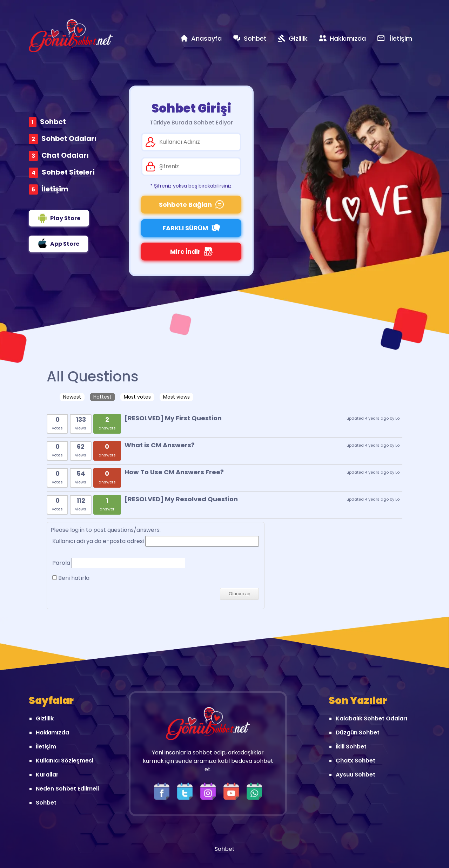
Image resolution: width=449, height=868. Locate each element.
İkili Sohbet (351, 747)
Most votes (137, 397)
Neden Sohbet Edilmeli (67, 789)
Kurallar (47, 775)
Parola (61, 563)
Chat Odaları (65, 155)
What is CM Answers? (160, 445)
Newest (72, 397)
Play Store (59, 218)
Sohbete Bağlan (191, 205)
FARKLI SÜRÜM (191, 228)
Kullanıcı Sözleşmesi (65, 761)
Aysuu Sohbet (356, 775)
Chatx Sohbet (356, 761)
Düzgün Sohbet (358, 733)
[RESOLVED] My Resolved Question (181, 499)
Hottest (102, 397)
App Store (58, 243)
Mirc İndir (191, 252)
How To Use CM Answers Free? (174, 472)
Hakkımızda (52, 733)
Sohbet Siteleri (68, 172)
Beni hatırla (71, 578)
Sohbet (53, 122)
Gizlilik (45, 718)
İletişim (55, 189)
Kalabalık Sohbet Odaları (371, 718)
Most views (176, 397)
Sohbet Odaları (69, 138)
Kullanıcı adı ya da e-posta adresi (98, 541)
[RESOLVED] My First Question (173, 418)
